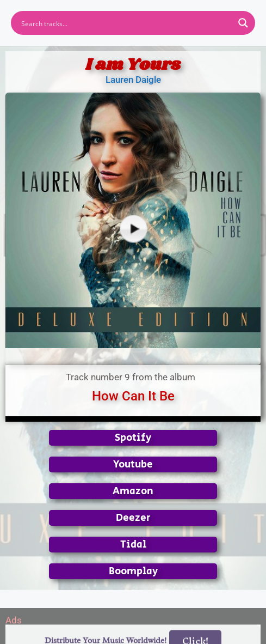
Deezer (133, 518)
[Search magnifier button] (243, 23)
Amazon (133, 491)
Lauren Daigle (133, 80)
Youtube (133, 464)
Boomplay (133, 571)
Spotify (133, 438)
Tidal (133, 545)
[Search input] (126, 23)
